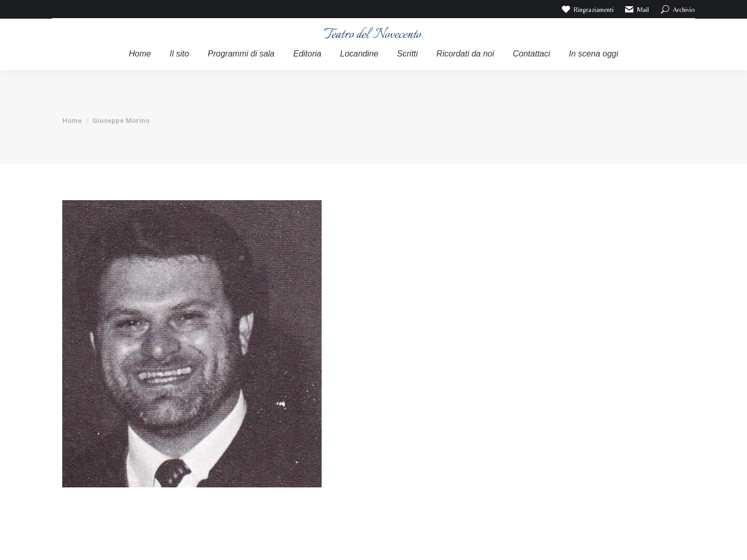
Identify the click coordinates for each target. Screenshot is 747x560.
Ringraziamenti (587, 9)
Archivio (677, 9)
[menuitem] (140, 54)
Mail (637, 9)
